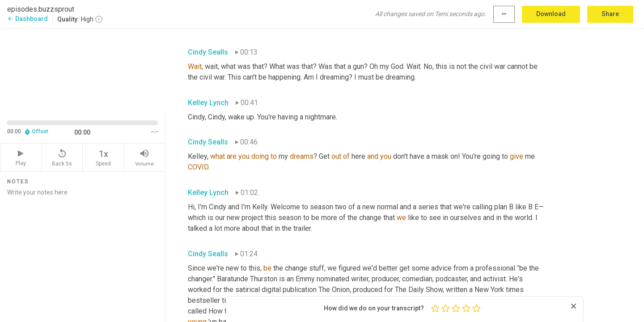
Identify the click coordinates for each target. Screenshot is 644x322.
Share (610, 14)
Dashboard (28, 19)
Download (551, 14)
